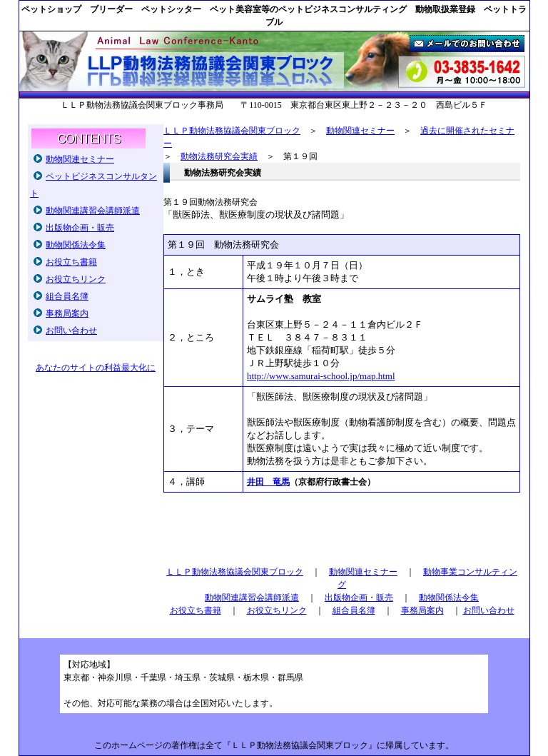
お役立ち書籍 (71, 262)
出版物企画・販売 (80, 228)
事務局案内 (67, 313)
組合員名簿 (67, 296)
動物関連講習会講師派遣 (93, 211)
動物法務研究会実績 (219, 156)
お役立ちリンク (76, 279)
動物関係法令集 (76, 245)
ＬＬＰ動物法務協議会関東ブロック (232, 131)
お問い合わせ (71, 331)
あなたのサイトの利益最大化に (96, 368)
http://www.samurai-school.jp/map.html (321, 376)
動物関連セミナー (80, 159)
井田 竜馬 (268, 482)
